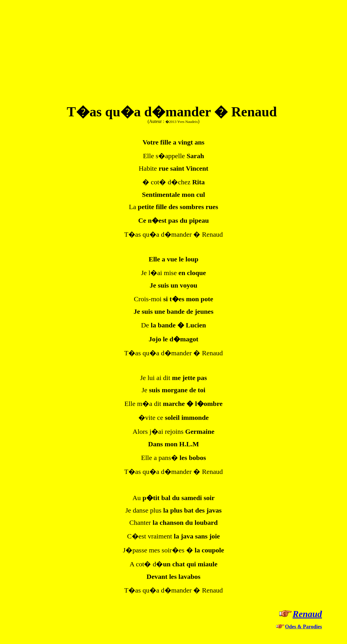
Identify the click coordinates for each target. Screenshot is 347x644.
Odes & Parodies (303, 627)
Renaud (307, 614)
